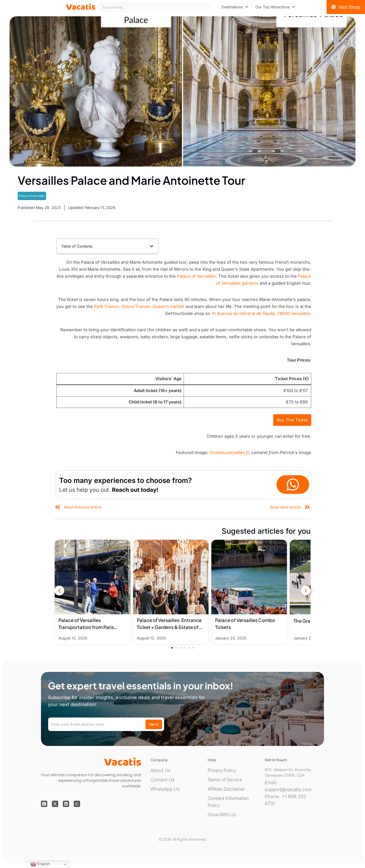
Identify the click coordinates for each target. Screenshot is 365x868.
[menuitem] (235, 7)
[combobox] (154, 7)
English (40, 864)
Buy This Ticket (292, 420)
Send (154, 724)
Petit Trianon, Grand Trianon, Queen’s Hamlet (139, 306)
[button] (152, 246)
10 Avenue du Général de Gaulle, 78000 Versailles (261, 313)
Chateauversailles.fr (229, 453)
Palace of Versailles (32, 196)
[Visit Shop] (346, 7)
